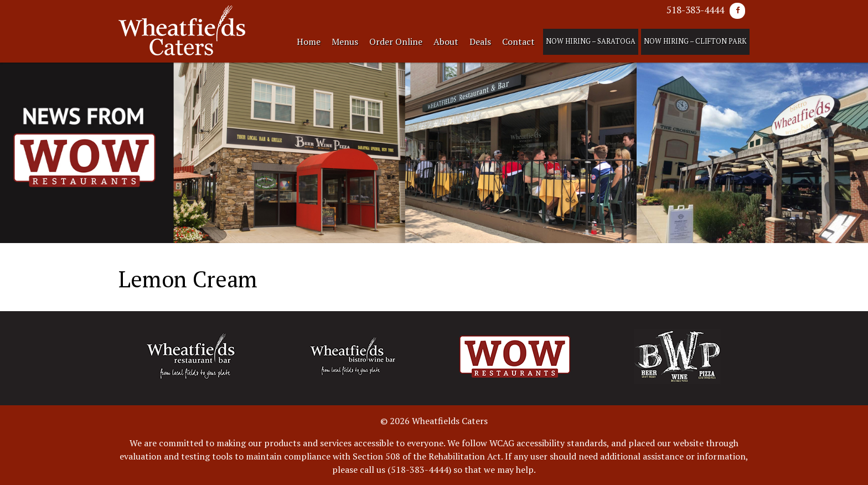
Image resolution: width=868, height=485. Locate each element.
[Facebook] (737, 11)
